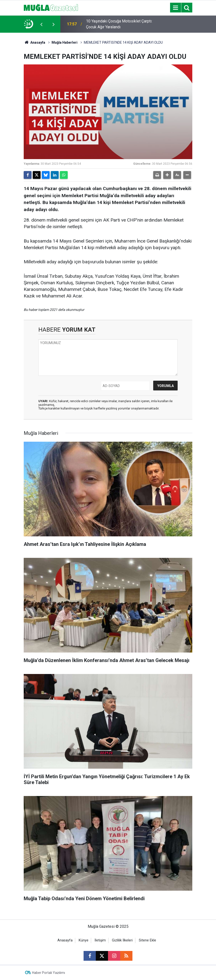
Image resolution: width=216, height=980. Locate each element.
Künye (84, 940)
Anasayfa (34, 42)
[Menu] (175, 8)
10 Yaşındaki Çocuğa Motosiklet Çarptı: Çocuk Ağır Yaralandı (119, 24)
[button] (167, 175)
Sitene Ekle (147, 940)
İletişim (100, 940)
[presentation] (41, 24)
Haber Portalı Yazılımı (49, 973)
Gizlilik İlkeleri (122, 940)
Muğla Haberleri (65, 42)
